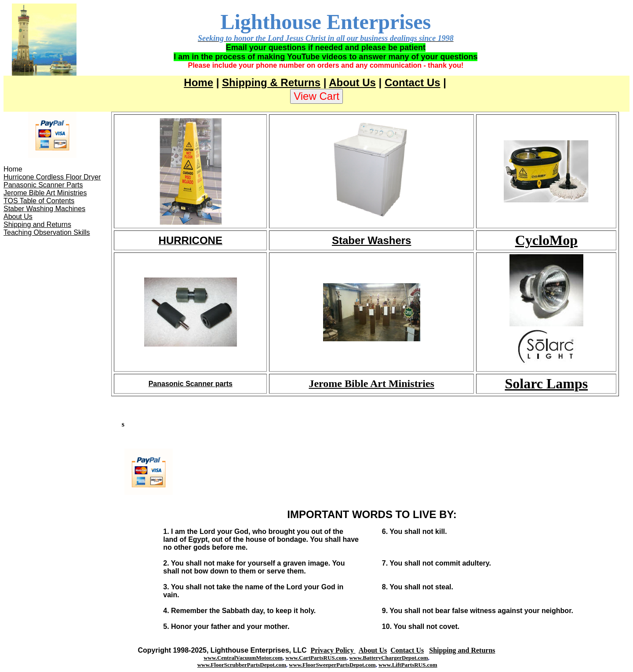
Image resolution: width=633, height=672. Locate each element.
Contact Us (413, 82)
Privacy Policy (333, 650)
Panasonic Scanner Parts (43, 185)
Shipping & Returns (271, 82)
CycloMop (546, 240)
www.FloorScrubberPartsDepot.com (242, 665)
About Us (352, 82)
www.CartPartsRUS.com (316, 658)
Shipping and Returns (37, 225)
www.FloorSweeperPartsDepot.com (332, 665)
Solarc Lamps (546, 383)
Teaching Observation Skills (47, 232)
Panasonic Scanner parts (191, 384)
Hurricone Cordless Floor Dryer (52, 177)
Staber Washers (372, 240)
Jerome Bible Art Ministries (45, 193)
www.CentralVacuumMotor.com (243, 658)
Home (198, 82)
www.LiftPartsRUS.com (408, 665)
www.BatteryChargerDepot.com (388, 658)
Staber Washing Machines (44, 209)
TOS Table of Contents (39, 201)
